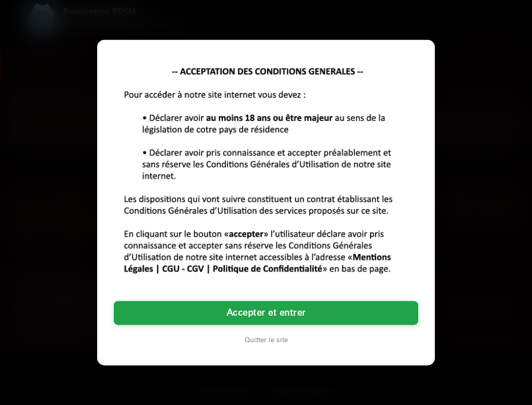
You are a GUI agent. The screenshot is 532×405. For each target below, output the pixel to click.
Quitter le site (266, 340)
